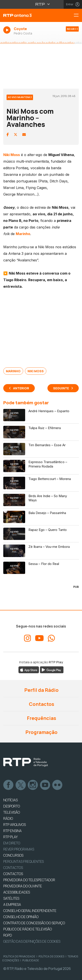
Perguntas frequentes (24, 861)
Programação (41, 732)
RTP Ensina (12, 831)
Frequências (41, 718)
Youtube (45, 785)
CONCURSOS (13, 855)
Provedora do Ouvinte (23, 886)
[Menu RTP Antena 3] (78, 15)
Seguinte (61, 388)
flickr (58, 785)
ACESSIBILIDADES (17, 892)
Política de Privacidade (19, 956)
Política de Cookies (51, 956)
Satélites (11, 898)
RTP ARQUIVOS (15, 825)
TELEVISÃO (12, 812)
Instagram (33, 785)
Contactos (41, 704)
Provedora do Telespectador (29, 880)
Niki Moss (36, 371)
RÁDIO (8, 818)
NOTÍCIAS (10, 800)
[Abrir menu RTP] (41, 4)
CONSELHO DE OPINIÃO (21, 917)
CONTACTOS (13, 874)
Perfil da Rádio (41, 690)
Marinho (13, 371)
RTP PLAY (10, 837)
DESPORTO (12, 806)
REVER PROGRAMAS (19, 849)
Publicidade (31, 960)
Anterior (21, 388)
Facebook (9, 785)
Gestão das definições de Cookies (32, 941)
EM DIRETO (12, 843)
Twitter (21, 785)
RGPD (8, 935)
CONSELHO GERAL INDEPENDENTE (30, 911)
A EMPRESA (12, 904)
